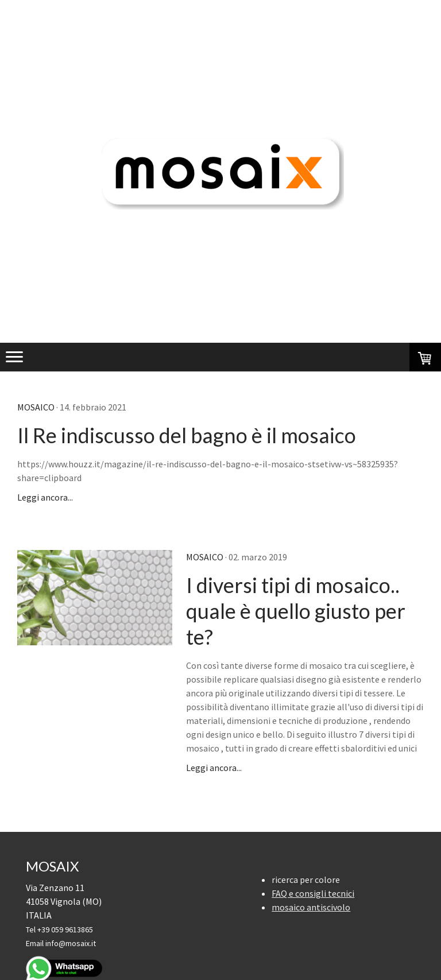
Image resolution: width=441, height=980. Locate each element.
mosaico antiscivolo (311, 907)
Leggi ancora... (45, 497)
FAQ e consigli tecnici (313, 893)
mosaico (36, 407)
